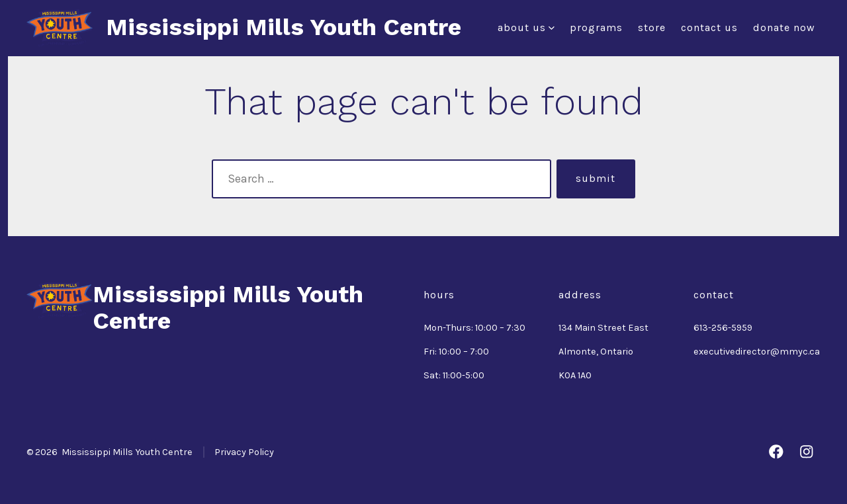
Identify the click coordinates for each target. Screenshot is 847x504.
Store (652, 27)
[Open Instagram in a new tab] (807, 452)
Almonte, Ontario (596, 352)
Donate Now (784, 27)
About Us (526, 27)
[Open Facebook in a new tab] (776, 452)
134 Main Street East (603, 328)
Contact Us (709, 27)
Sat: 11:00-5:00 (454, 375)
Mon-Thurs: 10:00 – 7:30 (474, 328)
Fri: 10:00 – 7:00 (456, 352)
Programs (596, 27)
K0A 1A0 (575, 375)
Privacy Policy (244, 452)
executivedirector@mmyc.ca (757, 352)
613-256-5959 (723, 328)
